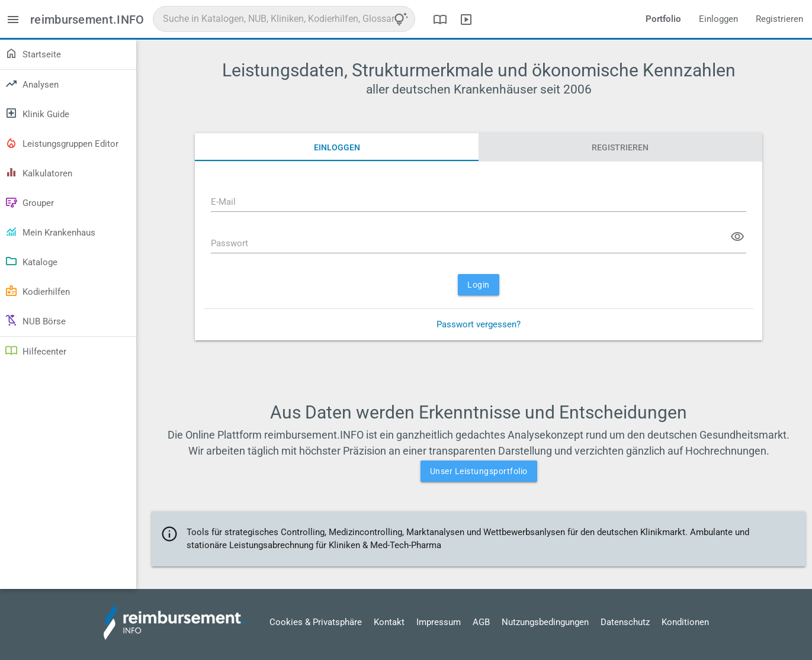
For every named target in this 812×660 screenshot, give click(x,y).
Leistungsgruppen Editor (62, 143)
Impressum (439, 622)
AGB (481, 622)
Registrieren (779, 19)
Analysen (32, 83)
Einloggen (718, 19)
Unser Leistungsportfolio (479, 471)
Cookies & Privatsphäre (316, 622)
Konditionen (685, 622)
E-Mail (223, 202)
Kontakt (389, 622)
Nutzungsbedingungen (545, 622)
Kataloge (31, 261)
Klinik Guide (37, 113)
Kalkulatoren (38, 172)
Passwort (230, 243)
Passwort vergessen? (479, 324)
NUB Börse (35, 320)
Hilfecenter (36, 350)
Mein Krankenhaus (50, 231)
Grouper (29, 202)
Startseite (33, 53)
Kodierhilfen (37, 291)
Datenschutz (625, 622)
